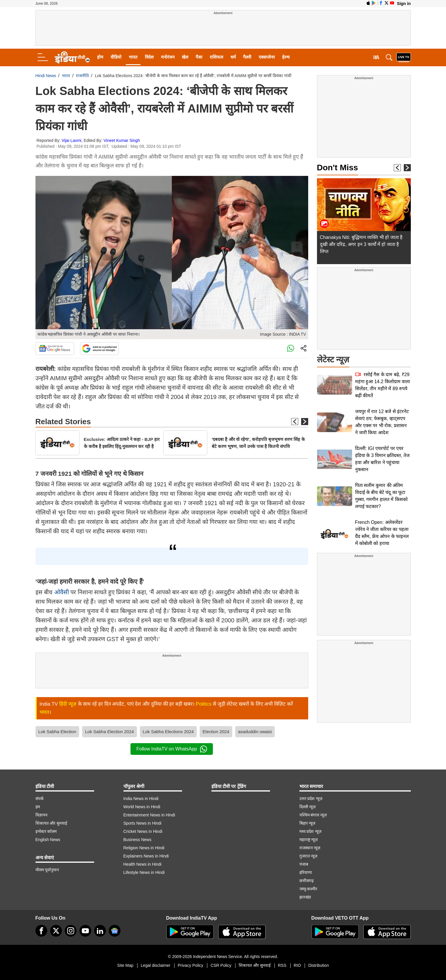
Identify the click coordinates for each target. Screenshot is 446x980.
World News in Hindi (142, 807)
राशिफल (216, 57)
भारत (133, 57)
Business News (138, 840)
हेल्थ (286, 57)
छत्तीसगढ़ (307, 881)
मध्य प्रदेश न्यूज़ (311, 831)
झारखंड (305, 897)
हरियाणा (306, 872)
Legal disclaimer (156, 965)
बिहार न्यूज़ (307, 823)
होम (100, 57)
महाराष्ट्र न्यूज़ (309, 840)
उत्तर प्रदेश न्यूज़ (311, 799)
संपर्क (40, 799)
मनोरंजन (168, 57)
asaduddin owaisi (255, 732)
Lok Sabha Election (57, 732)
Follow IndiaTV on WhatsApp (172, 749)
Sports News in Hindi (143, 823)
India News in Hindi (141, 799)
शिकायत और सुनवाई (51, 823)
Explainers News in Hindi (146, 856)
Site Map (125, 965)
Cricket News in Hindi (143, 831)
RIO (297, 965)
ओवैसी (62, 592)
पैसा (199, 57)
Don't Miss (338, 168)
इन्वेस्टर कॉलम (46, 831)
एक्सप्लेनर (267, 57)
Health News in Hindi (143, 864)
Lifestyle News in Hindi (144, 872)
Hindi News (46, 76)
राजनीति (82, 76)
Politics (204, 704)
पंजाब (304, 864)
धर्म (233, 57)
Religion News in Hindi (144, 848)
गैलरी (247, 57)
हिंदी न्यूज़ (68, 704)
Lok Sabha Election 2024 (110, 732)
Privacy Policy (190, 965)
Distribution (318, 965)
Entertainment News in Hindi (149, 815)
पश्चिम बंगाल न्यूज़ (313, 815)
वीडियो (116, 57)
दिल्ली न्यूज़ (308, 807)
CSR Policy (221, 965)
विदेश (149, 57)
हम (38, 807)
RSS (282, 965)
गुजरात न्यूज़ (308, 856)
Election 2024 (216, 732)
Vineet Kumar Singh (122, 140)
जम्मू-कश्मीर (308, 889)
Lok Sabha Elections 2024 (168, 732)
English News (48, 840)
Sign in (404, 4)
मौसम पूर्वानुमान (47, 870)
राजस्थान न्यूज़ (310, 848)
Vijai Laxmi (71, 140)
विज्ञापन (41, 815)
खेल (185, 57)
